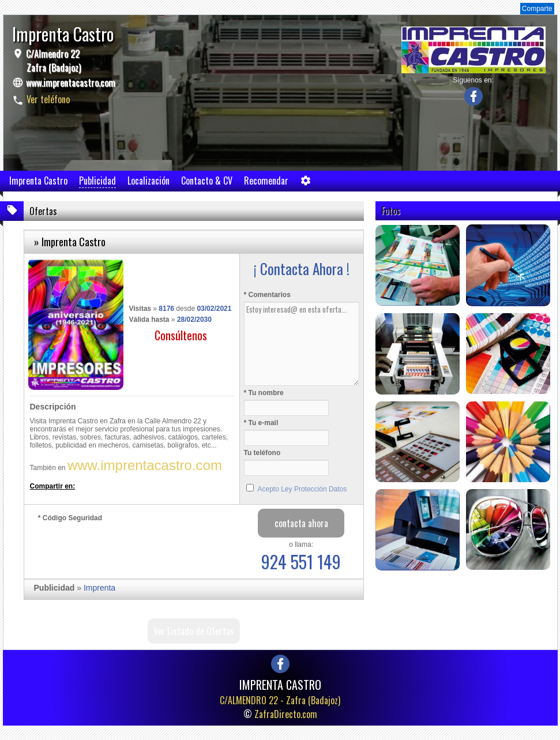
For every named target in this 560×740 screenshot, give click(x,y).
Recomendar (266, 181)
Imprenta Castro (38, 181)
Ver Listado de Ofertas (194, 631)
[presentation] (126, 547)
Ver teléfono (48, 99)
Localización (149, 181)
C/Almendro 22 (52, 61)
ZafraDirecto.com (286, 714)
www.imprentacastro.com (71, 82)
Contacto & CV (207, 181)
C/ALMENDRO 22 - (280, 700)
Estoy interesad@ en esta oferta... (302, 344)
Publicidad (97, 181)
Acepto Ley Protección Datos (302, 489)
